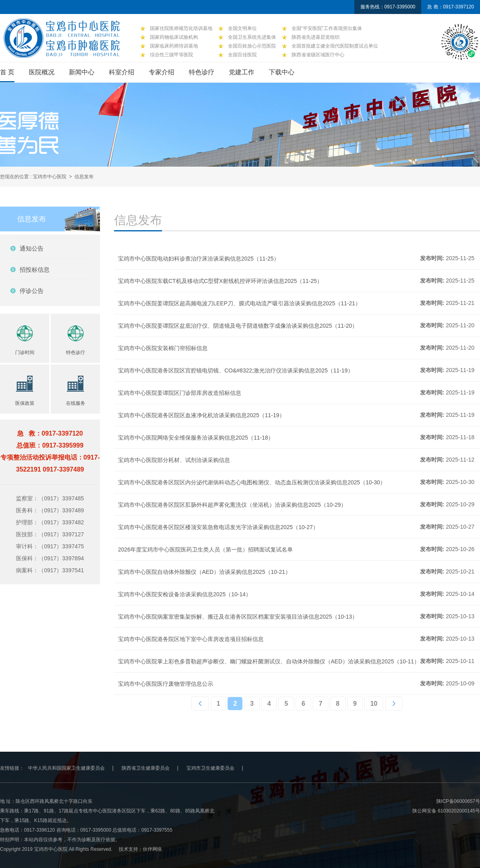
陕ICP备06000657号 (458, 801)
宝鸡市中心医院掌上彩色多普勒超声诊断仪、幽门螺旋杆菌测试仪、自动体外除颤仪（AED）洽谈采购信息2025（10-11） (269, 661)
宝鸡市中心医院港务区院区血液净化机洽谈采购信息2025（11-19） (201, 415)
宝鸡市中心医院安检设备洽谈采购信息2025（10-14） (185, 594)
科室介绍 (122, 72)
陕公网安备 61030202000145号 (446, 811)
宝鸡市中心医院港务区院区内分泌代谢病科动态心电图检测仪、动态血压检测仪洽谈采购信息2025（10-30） (252, 482)
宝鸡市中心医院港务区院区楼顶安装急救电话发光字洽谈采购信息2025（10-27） (218, 527)
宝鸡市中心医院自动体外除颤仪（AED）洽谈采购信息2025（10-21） (204, 572)
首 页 (7, 72)
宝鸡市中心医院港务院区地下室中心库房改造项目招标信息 (191, 639)
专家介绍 (162, 72)
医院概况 (42, 72)
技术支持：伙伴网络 (140, 849)
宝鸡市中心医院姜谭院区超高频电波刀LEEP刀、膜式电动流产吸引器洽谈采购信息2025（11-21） (239, 303)
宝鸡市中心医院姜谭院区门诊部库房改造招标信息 (180, 393)
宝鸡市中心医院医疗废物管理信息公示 (166, 684)
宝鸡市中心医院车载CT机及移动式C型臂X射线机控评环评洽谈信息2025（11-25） (220, 281)
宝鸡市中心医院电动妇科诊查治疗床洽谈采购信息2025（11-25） (199, 259)
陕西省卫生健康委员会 (146, 768)
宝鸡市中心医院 (50, 177)
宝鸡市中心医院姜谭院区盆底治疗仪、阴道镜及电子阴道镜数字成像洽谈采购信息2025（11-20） (238, 326)
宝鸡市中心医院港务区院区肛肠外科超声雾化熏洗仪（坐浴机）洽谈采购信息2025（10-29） (232, 505)
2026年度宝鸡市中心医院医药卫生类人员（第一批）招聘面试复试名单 (205, 549)
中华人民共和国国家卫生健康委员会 (66, 768)
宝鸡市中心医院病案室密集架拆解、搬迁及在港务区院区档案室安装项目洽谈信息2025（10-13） (238, 617)
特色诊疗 (202, 72)
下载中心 (282, 72)
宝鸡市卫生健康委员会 (210, 768)
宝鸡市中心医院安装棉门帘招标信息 (163, 348)
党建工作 (242, 72)
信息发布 (84, 177)
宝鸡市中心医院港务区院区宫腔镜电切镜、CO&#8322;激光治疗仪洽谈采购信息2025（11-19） (236, 370)
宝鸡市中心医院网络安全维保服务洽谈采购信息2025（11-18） (196, 438)
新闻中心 (82, 72)
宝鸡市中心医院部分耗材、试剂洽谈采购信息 (174, 460)
